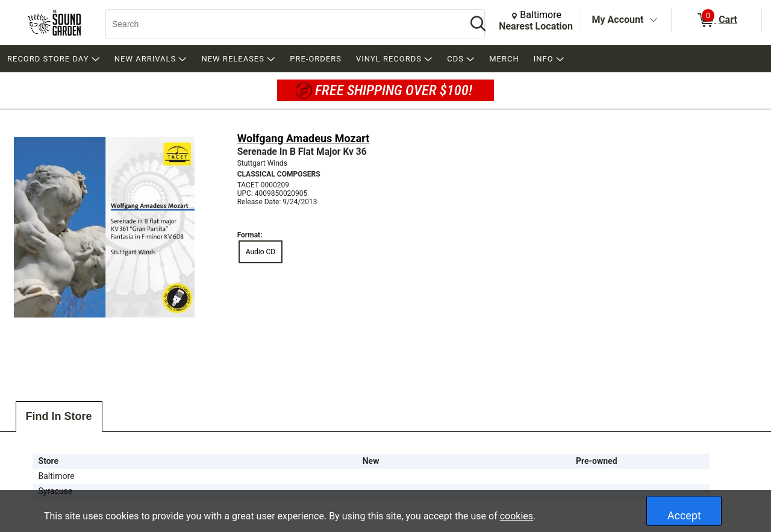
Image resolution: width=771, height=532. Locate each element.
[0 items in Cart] (716, 20)
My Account (618, 20)
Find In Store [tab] (59, 416)
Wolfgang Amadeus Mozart (304, 138)
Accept (684, 515)
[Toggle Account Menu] (653, 20)
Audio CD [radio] (261, 252)
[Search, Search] (280, 24)
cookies (517, 516)
